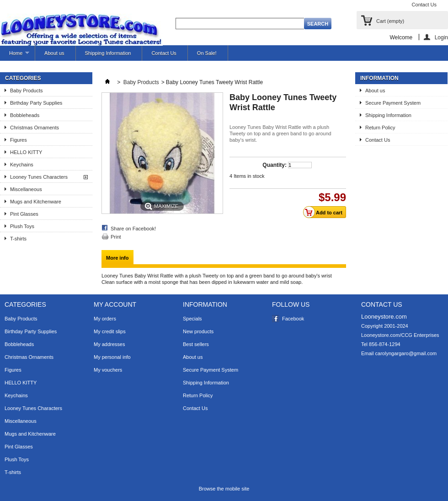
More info (117, 258)
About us (54, 53)
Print (116, 237)
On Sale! (207, 53)
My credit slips (110, 331)
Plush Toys (22, 226)
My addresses (109, 344)
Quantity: (275, 165)
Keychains (22, 165)
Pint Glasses (24, 214)
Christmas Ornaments (35, 128)
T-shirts (18, 239)
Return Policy (380, 128)
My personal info (112, 357)
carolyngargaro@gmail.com (406, 353)
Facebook (293, 319)
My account (115, 304)
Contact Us (424, 5)
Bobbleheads (25, 115)
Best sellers (196, 344)
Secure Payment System (393, 103)
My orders (105, 319)
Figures (19, 140)
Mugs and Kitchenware (36, 202)
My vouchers (108, 370)
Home (15, 56)
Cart (390, 21)
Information (379, 78)
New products (198, 331)
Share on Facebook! (133, 229)
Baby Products (27, 91)
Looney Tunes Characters (39, 177)
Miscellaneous (26, 189)
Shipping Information (108, 53)
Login (441, 37)
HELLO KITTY (26, 152)
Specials (192, 319)
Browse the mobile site (224, 489)
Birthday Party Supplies (36, 103)
